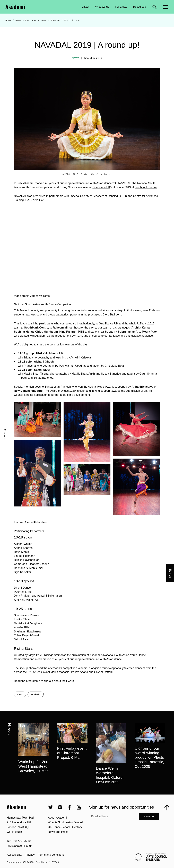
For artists (121, 7)
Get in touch (14, 840)
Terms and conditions (51, 863)
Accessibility (14, 863)
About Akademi (57, 826)
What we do (102, 7)
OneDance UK (101, 187)
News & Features (26, 20)
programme (33, 681)
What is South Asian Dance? (66, 831)
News (44, 20)
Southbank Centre (146, 187)
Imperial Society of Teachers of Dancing (95, 196)
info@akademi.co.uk (19, 854)
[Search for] (154, 7)
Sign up (149, 825)
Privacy (30, 863)
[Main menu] (166, 7)
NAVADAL (36, 703)
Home (8, 20)
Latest (85, 7)
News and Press (58, 840)
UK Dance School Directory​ (65, 836)
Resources (140, 7)
